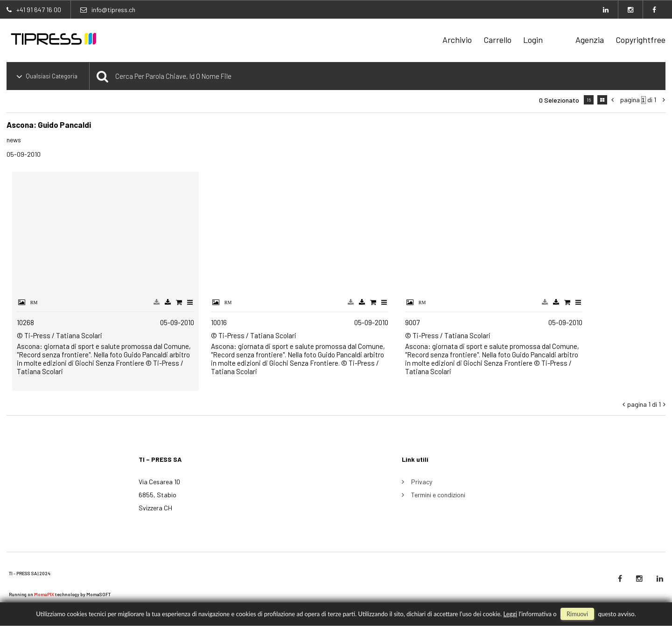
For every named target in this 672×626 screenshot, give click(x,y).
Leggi (510, 614)
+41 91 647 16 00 (39, 10)
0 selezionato (559, 100)
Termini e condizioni (438, 495)
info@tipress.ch (113, 10)
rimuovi (577, 614)
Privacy (422, 482)
